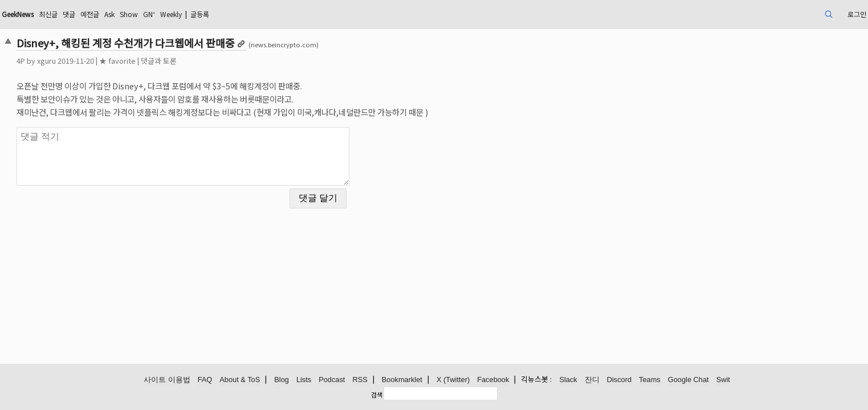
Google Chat (688, 380)
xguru (130, 61)
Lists (304, 380)
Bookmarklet (402, 380)
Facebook (493, 380)
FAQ (205, 380)
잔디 (592, 380)
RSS (360, 380)
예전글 (193, 14)
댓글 (169, 14)
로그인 (769, 14)
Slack (568, 380)
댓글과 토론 (243, 61)
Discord (619, 380)
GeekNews (109, 14)
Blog (282, 380)
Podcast (332, 380)
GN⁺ (262, 14)
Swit (723, 380)
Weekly (289, 14)
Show (239, 14)
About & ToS (240, 380)
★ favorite (201, 61)
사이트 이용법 (167, 380)
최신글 (146, 14)
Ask (216, 14)
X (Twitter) (453, 380)
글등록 (324, 14)
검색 (377, 395)
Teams (650, 380)
